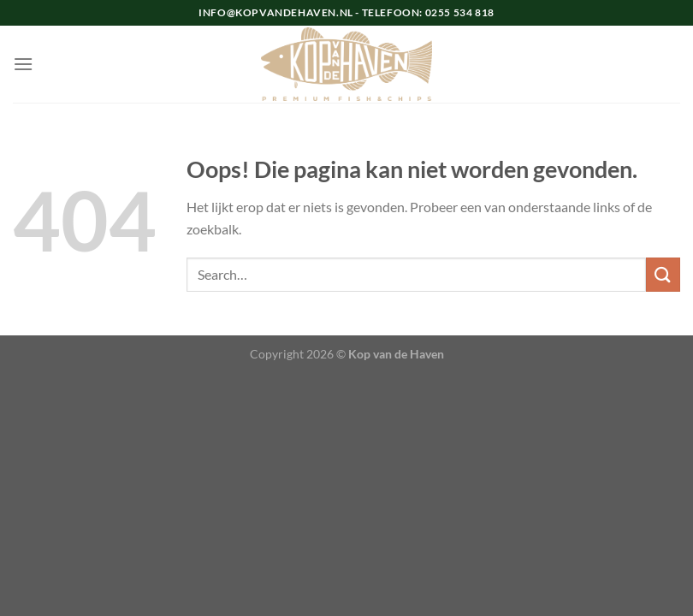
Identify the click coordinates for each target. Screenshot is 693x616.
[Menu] (23, 64)
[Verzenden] (663, 274)
